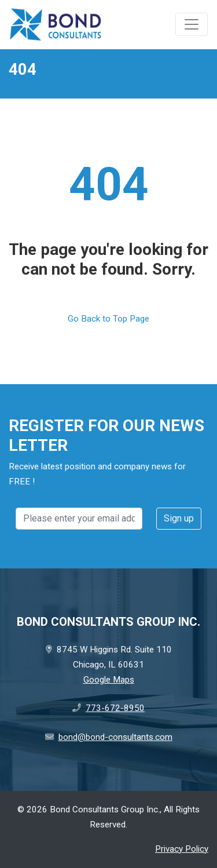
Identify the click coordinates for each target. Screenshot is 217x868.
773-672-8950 (115, 708)
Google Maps (109, 680)
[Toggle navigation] (192, 24)
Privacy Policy (182, 849)
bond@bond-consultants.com (115, 737)
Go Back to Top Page (108, 319)
